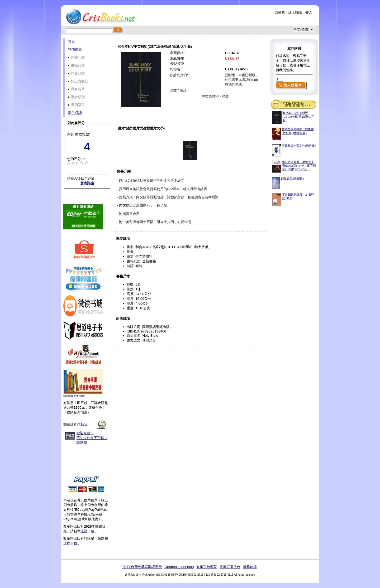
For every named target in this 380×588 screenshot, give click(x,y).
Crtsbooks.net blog (179, 567)
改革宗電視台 (230, 567)
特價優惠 (75, 49)
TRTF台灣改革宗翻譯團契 (142, 567)
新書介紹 (76, 57)
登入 (309, 13)
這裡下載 (88, 531)
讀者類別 (76, 97)
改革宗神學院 (207, 567)
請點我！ (84, 424)
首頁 (72, 42)
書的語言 (76, 105)
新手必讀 (75, 113)
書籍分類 (76, 65)
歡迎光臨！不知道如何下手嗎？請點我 (92, 438)
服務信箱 (250, 567)
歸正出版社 (78, 81)
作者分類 (76, 73)
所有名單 (76, 89)
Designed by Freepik (74, 396)
